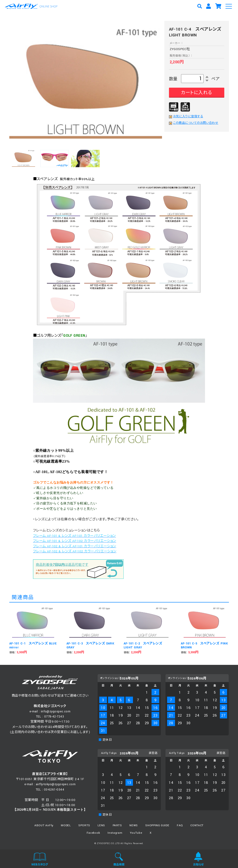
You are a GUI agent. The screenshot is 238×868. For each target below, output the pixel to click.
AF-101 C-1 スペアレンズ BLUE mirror (33, 645)
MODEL (66, 825)
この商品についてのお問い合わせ (196, 123)
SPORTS (84, 825)
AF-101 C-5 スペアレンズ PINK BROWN (204, 645)
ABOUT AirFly (44, 825)
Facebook (93, 833)
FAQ (180, 825)
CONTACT (197, 825)
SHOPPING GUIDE (157, 825)
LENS (101, 825)
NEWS (134, 825)
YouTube (136, 833)
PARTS (117, 825)
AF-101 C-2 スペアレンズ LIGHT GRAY (143, 645)
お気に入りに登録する (188, 117)
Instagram (115, 833)
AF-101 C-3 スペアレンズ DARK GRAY (90, 645)
